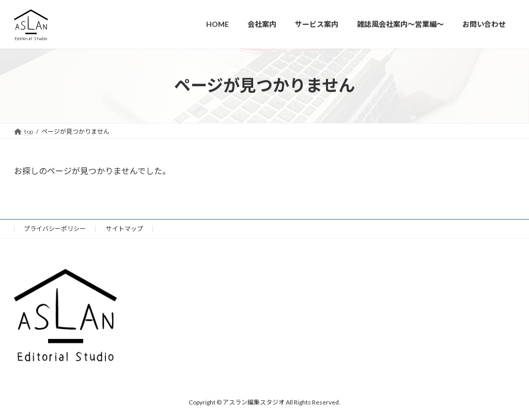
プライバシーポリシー (55, 229)
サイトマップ (125, 229)
